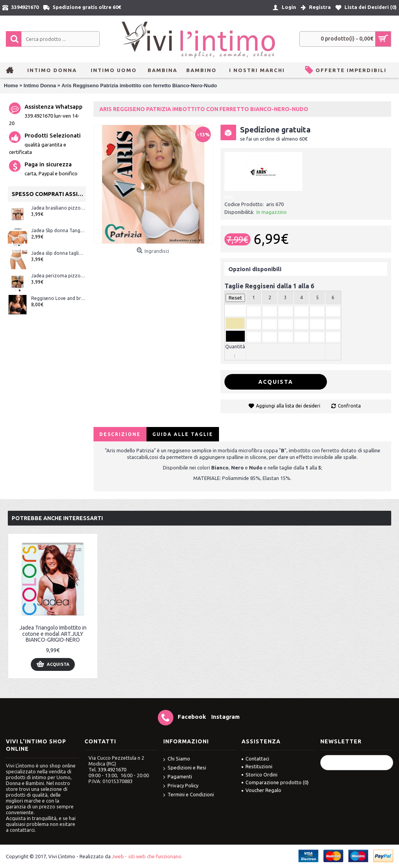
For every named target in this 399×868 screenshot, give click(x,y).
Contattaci (255, 759)
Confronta (349, 406)
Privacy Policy (181, 786)
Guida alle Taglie (183, 434)
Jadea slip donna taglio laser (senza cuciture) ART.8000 (58, 253)
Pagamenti (178, 777)
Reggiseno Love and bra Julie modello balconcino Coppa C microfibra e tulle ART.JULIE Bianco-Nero (58, 298)
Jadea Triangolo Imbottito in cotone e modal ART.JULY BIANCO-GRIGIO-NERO (53, 634)
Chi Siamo (177, 759)
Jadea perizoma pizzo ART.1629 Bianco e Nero (58, 276)
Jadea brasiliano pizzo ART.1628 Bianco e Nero (58, 208)
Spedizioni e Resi (185, 768)
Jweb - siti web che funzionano (147, 856)
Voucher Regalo (261, 790)
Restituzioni (257, 766)
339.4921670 (112, 769)
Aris (229, 197)
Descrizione (120, 434)
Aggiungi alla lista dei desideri (288, 406)
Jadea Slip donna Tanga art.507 (58, 230)
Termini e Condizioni (189, 795)
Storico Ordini (260, 774)
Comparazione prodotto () (275, 782)
